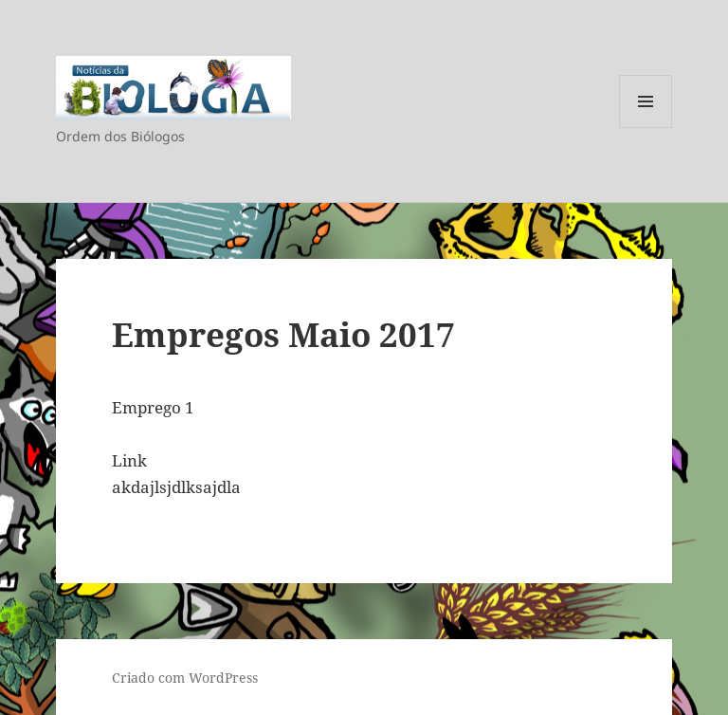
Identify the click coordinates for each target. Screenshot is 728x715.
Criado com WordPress (185, 678)
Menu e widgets (646, 128)
